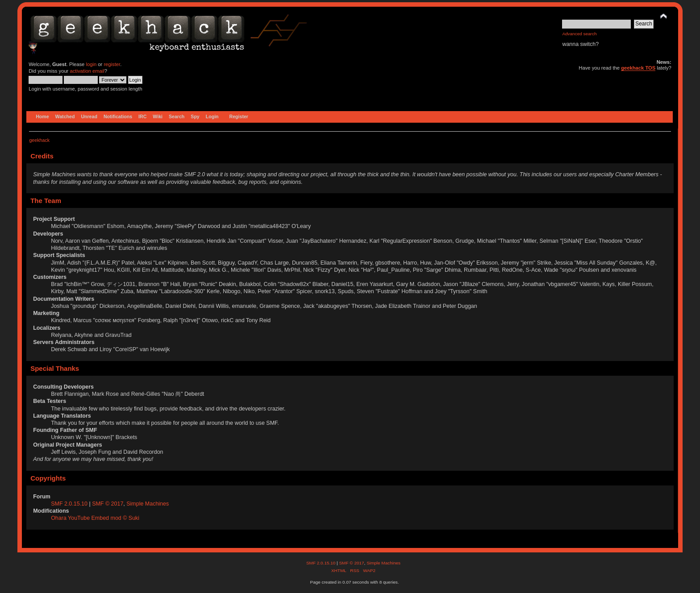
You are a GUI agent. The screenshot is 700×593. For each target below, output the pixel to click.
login (91, 64)
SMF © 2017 (108, 504)
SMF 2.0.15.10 (70, 504)
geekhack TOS (638, 68)
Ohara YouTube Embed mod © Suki (95, 518)
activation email (87, 71)
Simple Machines (148, 504)
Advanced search (579, 34)
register (112, 64)
